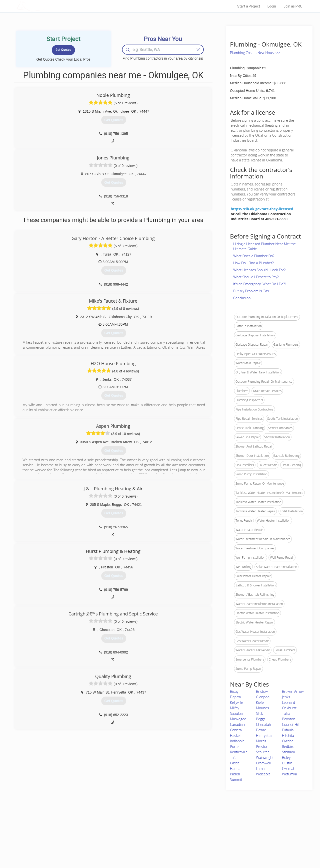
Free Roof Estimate (78, 842)
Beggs (261, 719)
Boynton (289, 719)
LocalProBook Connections (236, 842)
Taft (233, 757)
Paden (235, 774)
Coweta (236, 730)
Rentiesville (239, 752)
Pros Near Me (74, 831)
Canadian (237, 724)
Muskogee (238, 719)
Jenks (286, 697)
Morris (261, 741)
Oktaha (288, 741)
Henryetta (264, 735)
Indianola (237, 741)
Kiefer (260, 702)
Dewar (261, 730)
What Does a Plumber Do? (254, 256)
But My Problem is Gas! (251, 291)
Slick (259, 713)
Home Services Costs (80, 826)
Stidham (288, 752)
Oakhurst (289, 708)
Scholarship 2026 (230, 826)
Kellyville (236, 702)
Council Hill (291, 724)
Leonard (289, 702)
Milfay (234, 708)
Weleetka (263, 774)
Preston (262, 746)
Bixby (234, 691)
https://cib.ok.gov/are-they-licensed (262, 209)
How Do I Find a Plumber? (253, 263)
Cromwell (263, 763)
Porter (235, 746)
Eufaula (288, 730)
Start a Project (249, 6)
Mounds (262, 708)
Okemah (289, 769)
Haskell (236, 735)
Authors (223, 837)
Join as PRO (293, 6)
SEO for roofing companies (236, 848)
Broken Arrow (293, 691)
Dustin (287, 763)
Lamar (261, 769)
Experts (139, 831)
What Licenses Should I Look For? (259, 270)
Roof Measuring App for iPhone (155, 842)
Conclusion (242, 298)
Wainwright (265, 757)
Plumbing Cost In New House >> (255, 53)
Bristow (262, 691)
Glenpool (263, 697)
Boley (286, 757)
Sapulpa (236, 713)
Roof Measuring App (148, 837)
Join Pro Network (146, 826)
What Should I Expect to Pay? (256, 277)
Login (272, 6)
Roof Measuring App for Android (156, 848)
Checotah (263, 724)
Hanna (235, 769)
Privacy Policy (227, 831)
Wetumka (289, 774)
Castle (235, 763)
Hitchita (288, 735)
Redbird (288, 746)
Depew (235, 697)
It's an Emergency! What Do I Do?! (259, 284)
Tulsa (286, 713)
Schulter (262, 752)
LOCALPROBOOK (45, 6)
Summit (236, 780)
